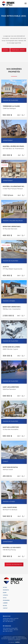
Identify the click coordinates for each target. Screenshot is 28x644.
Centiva (17, 642)
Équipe (5, 593)
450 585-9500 (9, 622)
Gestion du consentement (14, 640)
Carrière (5, 603)
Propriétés (6, 590)
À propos (5, 595)
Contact (5, 608)
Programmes (6, 600)
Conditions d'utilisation (21, 639)
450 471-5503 (9, 631)
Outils (5, 598)
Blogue (5, 606)
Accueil (6, 50)
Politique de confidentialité (8, 639)
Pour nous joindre (18, 50)
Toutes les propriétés (14, 565)
